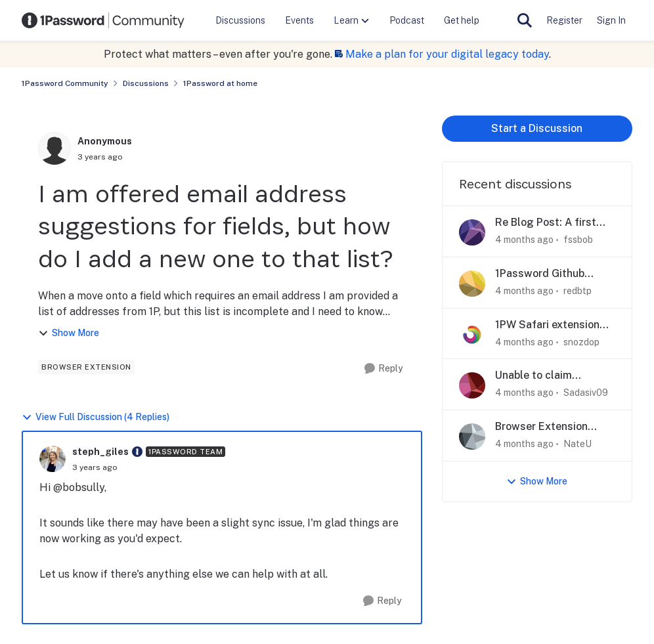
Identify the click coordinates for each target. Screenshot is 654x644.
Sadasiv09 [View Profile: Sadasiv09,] (586, 393)
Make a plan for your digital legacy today (447, 54)
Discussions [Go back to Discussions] (146, 83)
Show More (69, 333)
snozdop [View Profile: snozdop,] (581, 341)
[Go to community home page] (103, 20)
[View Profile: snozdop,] (472, 335)
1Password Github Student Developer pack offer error (555, 274)
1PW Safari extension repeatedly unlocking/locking (547, 325)
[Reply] (384, 369)
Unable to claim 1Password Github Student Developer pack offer (555, 376)
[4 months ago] (524, 240)
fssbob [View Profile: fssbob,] (578, 240)
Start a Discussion (537, 128)
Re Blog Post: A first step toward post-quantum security (546, 223)
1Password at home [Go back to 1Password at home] (220, 83)
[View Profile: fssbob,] (472, 232)
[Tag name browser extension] (86, 367)
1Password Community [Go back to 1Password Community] (65, 83)
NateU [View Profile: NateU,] (578, 444)
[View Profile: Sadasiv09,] (472, 385)
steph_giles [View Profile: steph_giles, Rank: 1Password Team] (100, 452)
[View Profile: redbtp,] (472, 284)
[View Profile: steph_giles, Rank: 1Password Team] (53, 459)
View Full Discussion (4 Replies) (96, 417)
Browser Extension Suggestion (541, 427)
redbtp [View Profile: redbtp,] (578, 291)
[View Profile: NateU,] (472, 437)
